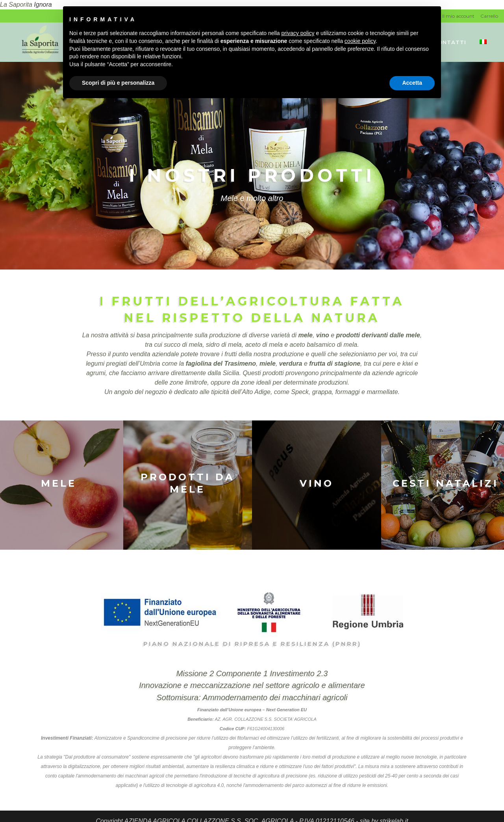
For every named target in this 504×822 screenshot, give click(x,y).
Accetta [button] (412, 83)
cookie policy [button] (360, 41)
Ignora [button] (43, 5)
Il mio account (458, 16)
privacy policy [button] (298, 33)
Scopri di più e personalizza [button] (118, 83)
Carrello (489, 16)
